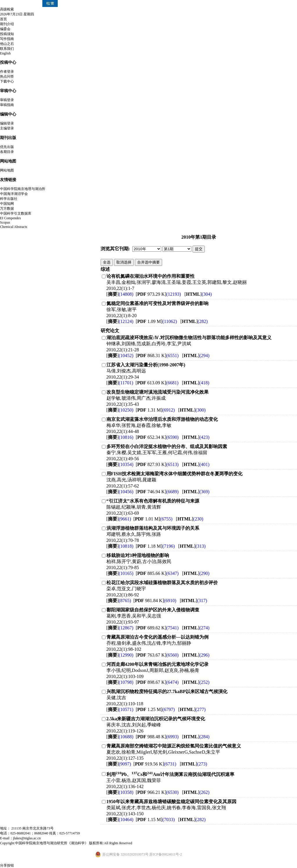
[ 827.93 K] (157, 464)
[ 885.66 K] (157, 573)
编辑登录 (7, 123)
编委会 (5, 29)
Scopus (5, 222)
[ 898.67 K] (157, 682)
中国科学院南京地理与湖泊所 (23, 189)
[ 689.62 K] (157, 628)
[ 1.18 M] (155, 546)
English (5, 53)
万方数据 (7, 209)
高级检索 (7, 9)
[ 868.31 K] (157, 356)
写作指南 (7, 39)
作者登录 (7, 72)
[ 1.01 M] (153, 519)
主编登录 (7, 128)
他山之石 (7, 44)
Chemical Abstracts (14, 227)
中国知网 (7, 204)
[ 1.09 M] (156, 321)
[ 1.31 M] (155, 410)
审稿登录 (7, 100)
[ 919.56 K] (155, 764)
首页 (3, 19)
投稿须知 (7, 34)
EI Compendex (10, 218)
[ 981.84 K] (155, 601)
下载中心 (7, 81)
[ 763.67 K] (157, 655)
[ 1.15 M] (155, 819)
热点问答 (7, 76)
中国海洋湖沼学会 (14, 194)
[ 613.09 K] (157, 383)
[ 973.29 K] (158, 294)
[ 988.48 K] (157, 737)
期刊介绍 (7, 24)
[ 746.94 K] (157, 492)
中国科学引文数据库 (16, 213)
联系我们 (7, 49)
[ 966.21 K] (157, 792)
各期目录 (7, 152)
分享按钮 (7, 865)
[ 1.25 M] (155, 709)
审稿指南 (7, 105)
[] (120, 294)
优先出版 (7, 147)
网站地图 (7, 170)
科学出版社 (9, 199)
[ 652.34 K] (157, 437)
